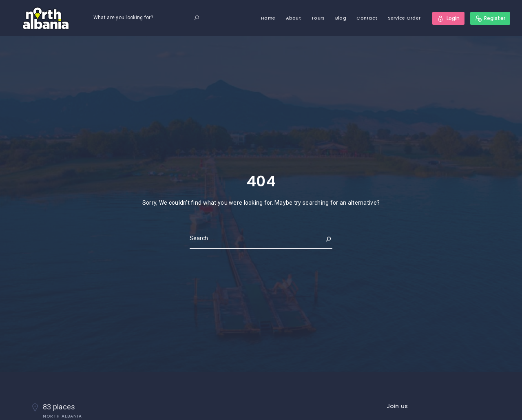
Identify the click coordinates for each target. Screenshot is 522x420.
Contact (367, 18)
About (293, 18)
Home (268, 18)
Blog (341, 18)
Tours (318, 18)
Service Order (404, 18)
